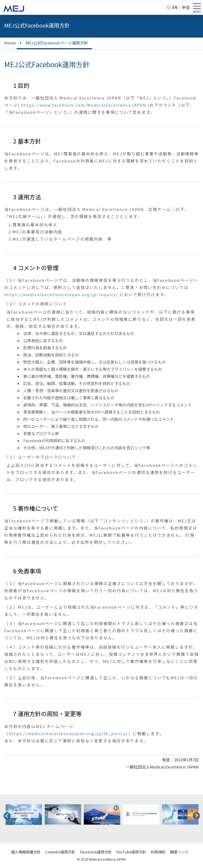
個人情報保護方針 (26, 852)
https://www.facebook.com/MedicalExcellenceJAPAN (84, 105)
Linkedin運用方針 (60, 852)
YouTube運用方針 (131, 852)
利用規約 (158, 852)
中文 (186, 7)
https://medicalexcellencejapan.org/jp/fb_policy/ (68, 733)
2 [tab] (105, 829)
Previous (6, 815)
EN (175, 7)
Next (195, 815)
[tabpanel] (24, 815)
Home (10, 43)
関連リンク (179, 852)
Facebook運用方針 (96, 852)
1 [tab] (98, 829)
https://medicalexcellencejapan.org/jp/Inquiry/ (61, 294)
